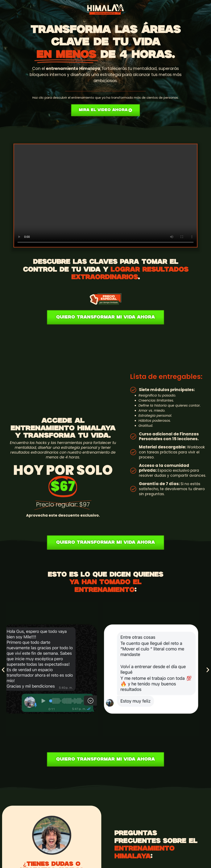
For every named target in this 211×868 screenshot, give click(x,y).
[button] (3, 670)
